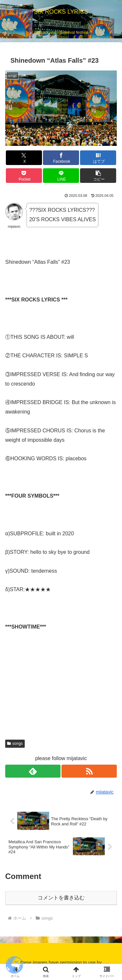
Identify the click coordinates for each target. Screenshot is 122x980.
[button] (98, 176)
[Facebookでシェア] (61, 158)
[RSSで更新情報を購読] (89, 771)
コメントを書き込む (61, 898)
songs (15, 744)
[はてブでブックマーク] (98, 158)
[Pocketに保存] (24, 176)
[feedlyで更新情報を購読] (33, 771)
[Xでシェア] (24, 158)
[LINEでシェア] (61, 176)
